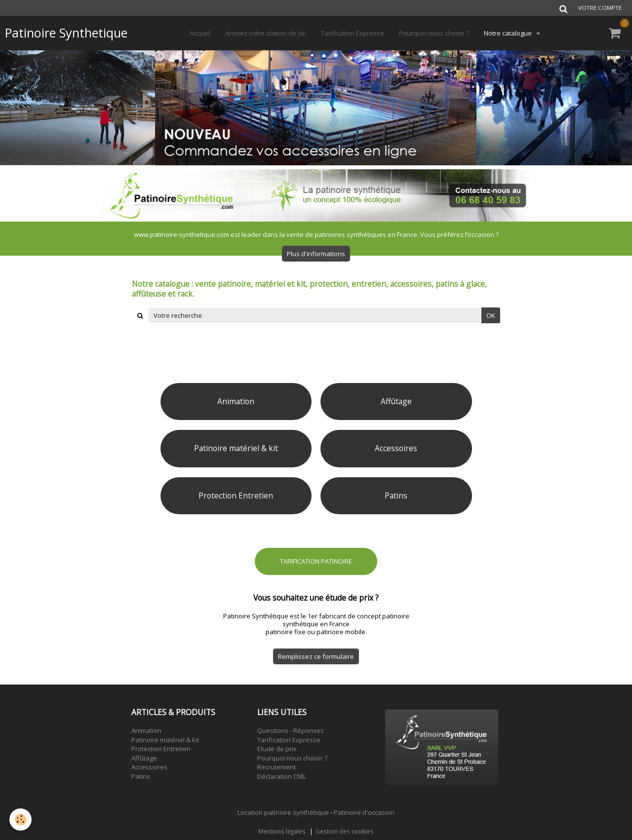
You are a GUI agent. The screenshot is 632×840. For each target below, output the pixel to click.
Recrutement (276, 767)
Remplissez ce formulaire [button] (316, 656)
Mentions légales (282, 831)
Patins (141, 776)
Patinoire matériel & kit (165, 740)
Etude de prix (277, 749)
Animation (146, 730)
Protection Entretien (161, 749)
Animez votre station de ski (266, 33)
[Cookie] (21, 820)
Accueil (200, 33)
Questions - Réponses (291, 730)
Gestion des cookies (345, 831)
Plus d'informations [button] (316, 254)
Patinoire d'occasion (364, 812)
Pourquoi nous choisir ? (434, 33)
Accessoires (149, 767)
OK (491, 315)
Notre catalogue (509, 33)
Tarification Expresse (353, 33)
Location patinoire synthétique (283, 812)
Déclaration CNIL (282, 776)
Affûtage (144, 758)
